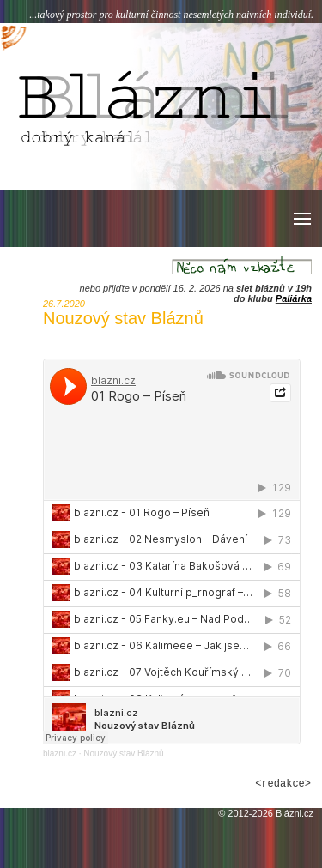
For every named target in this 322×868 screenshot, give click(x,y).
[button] (301, 219)
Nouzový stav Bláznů (123, 753)
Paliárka (294, 298)
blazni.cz (60, 753)
